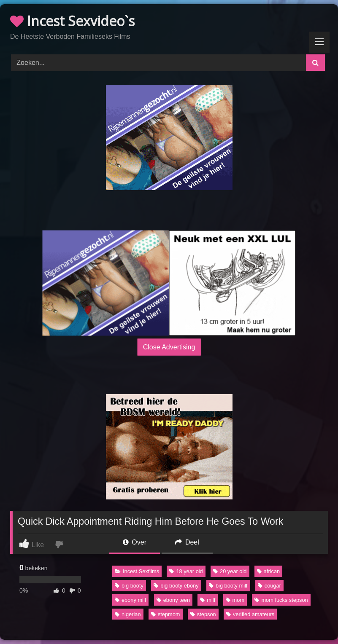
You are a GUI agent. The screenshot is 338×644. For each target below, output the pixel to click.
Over (135, 542)
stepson (203, 614)
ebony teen (173, 600)
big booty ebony (176, 586)
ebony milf (130, 600)
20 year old (230, 571)
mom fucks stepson (281, 600)
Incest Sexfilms (137, 571)
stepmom (166, 614)
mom (235, 600)
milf (208, 600)
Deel (187, 542)
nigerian (128, 614)
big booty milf (228, 586)
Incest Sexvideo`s (72, 21)
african (268, 571)
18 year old (186, 571)
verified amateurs (250, 614)
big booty (129, 586)
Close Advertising (169, 347)
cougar (269, 586)
